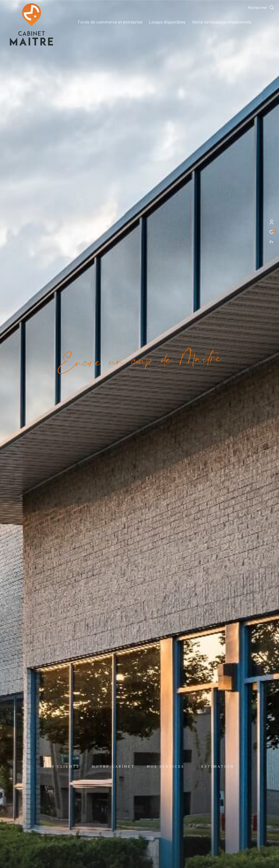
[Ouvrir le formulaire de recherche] (261, 8)
